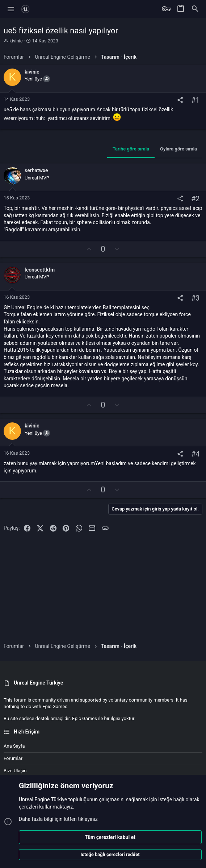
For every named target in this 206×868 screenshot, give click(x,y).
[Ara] (195, 9)
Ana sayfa (14, 746)
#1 (195, 100)
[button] (11, 9)
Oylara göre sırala (178, 149)
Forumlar (13, 758)
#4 (195, 454)
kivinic (16, 41)
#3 (195, 298)
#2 (195, 199)
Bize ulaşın (15, 771)
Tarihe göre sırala (131, 149)
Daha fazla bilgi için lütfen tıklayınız (58, 819)
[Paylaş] (180, 100)
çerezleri (28, 807)
